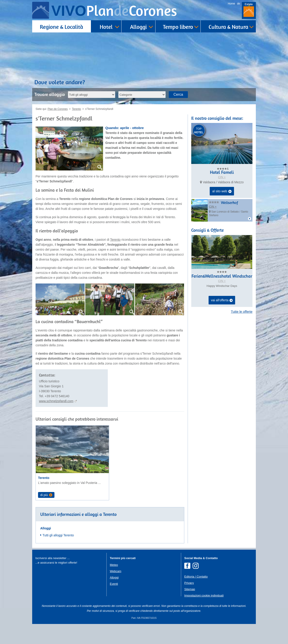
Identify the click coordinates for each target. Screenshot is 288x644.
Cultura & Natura (228, 27)
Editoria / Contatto (196, 596)
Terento (115, 240)
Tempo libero (178, 27)
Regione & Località (61, 27)
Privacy (189, 603)
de (239, 4)
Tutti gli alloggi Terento (58, 555)
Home (232, 4)
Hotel (106, 27)
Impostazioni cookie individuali (204, 615)
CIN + (222, 177)
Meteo (114, 585)
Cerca (178, 94)
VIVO (114, 11)
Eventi (114, 604)
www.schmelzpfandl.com (56, 401)
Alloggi (138, 27)
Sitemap (190, 609)
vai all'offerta (222, 300)
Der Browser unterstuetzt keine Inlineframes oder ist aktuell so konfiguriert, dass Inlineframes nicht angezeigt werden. (69, 614)
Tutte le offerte (242, 312)
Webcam (116, 591)
